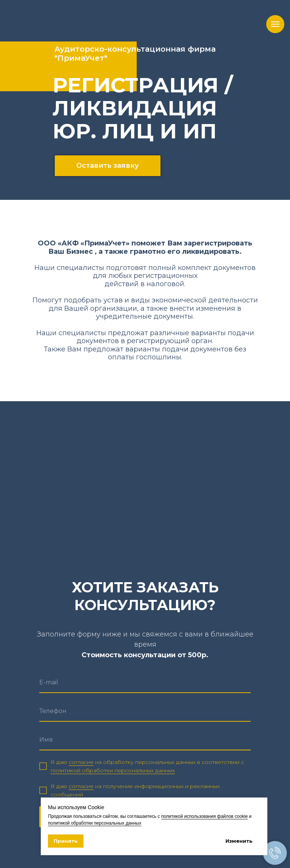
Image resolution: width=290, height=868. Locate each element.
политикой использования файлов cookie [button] (204, 816)
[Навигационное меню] (275, 24)
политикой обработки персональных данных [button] (113, 770)
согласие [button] (81, 762)
